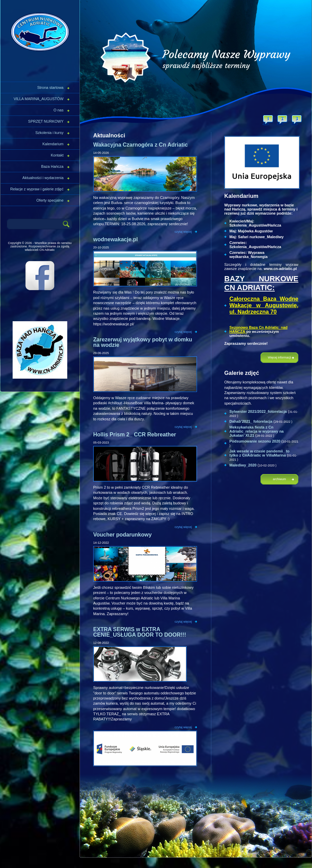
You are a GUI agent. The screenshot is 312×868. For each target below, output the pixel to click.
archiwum (279, 479)
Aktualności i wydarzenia (43, 178)
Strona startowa (50, 87)
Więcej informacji (279, 357)
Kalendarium (53, 144)
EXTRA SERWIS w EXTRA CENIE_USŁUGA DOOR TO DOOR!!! (140, 632)
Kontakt (57, 155)
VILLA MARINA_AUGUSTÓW (39, 99)
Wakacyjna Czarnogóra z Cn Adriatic (140, 145)
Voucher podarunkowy (122, 535)
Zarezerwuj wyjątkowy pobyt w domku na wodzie (143, 342)
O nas (59, 110)
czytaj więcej (183, 232)
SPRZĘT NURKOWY (46, 121)
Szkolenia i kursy (49, 133)
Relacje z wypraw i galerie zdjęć (37, 189)
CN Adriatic (40, 32)
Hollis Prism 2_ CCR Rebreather (135, 435)
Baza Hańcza (52, 166)
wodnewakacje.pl (116, 239)
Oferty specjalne (50, 200)
